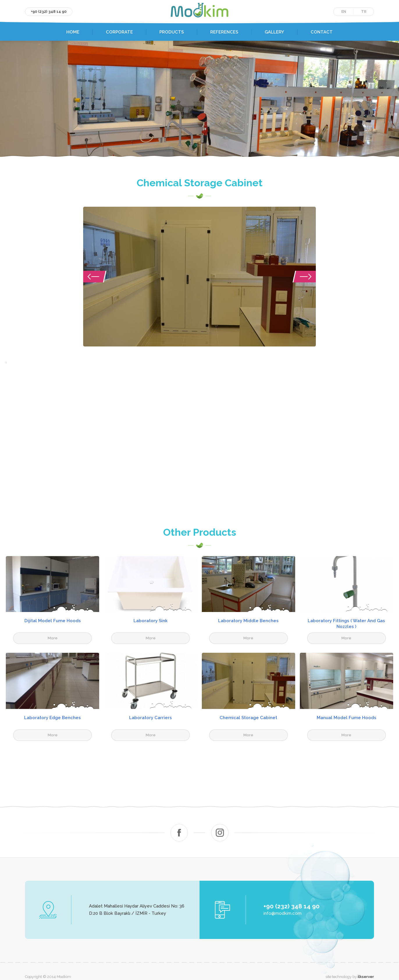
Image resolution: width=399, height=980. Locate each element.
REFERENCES (224, 32)
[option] (199, 278)
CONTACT (322, 32)
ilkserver (366, 965)
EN (344, 12)
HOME (73, 32)
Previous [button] (95, 278)
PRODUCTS (172, 32)
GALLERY (274, 32)
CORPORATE (119, 32)
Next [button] (304, 278)
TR (364, 12)
